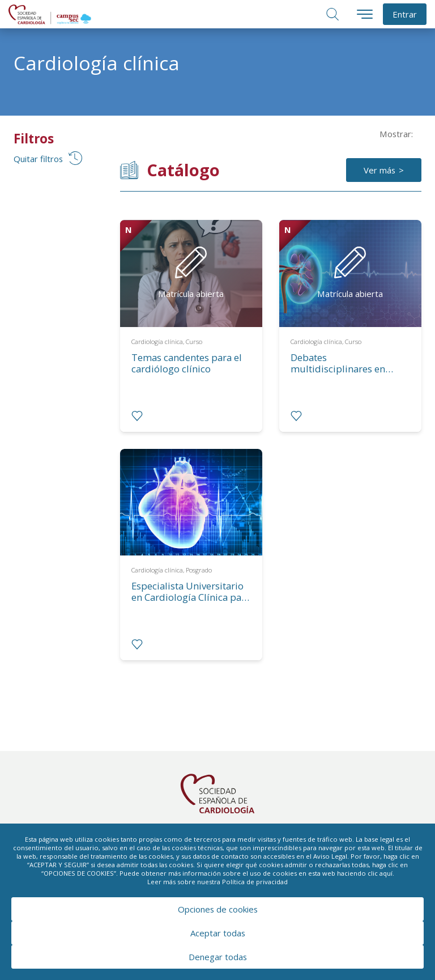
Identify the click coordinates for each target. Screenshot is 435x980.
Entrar (405, 14)
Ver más (379, 170)
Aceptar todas (218, 933)
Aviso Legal (330, 856)
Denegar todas (218, 957)
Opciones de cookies (218, 909)
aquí (386, 873)
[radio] (137, 416)
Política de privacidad (255, 882)
